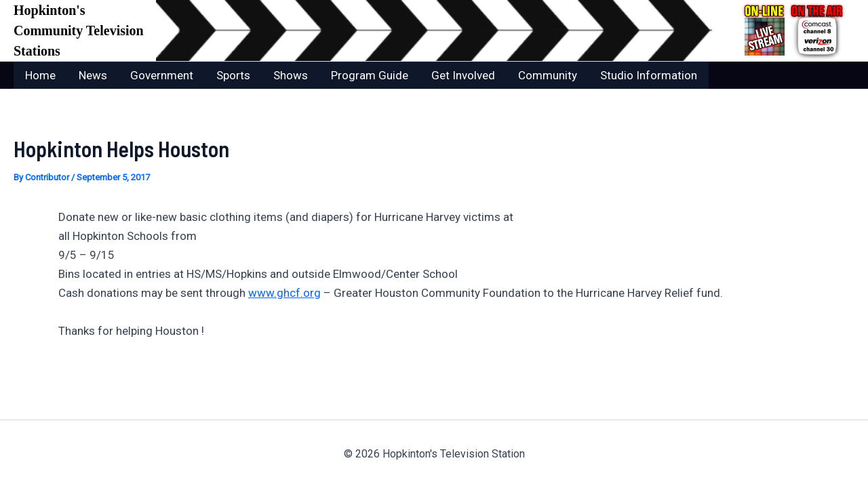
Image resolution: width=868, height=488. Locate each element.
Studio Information (649, 75)
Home (40, 75)
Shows (291, 75)
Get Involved (463, 75)
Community (548, 75)
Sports (233, 75)
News (93, 75)
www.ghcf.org (284, 293)
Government (162, 75)
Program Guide (370, 75)
